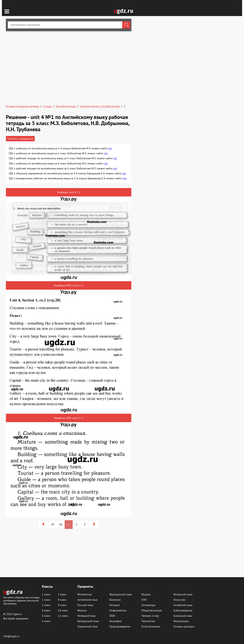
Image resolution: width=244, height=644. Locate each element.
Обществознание (152, 610)
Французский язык (121, 594)
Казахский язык (183, 616)
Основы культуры (184, 626)
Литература (148, 605)
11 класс (63, 616)
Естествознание (151, 626)
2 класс (46, 600)
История (114, 605)
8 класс (62, 600)
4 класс (46, 610)
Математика (85, 594)
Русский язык (85, 605)
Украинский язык (88, 626)
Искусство (179, 600)
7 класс (62, 594)
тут (110, 148)
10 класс (63, 610)
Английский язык (87, 600)
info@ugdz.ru (11, 636)
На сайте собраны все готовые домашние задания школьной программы (21, 600)
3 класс (46, 605)
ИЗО (144, 600)
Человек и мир (150, 616)
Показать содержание (20, 139)
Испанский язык (183, 594)
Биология (115, 600)
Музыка (146, 594)
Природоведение (120, 626)
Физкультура (181, 621)
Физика (82, 610)
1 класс (46, 594)
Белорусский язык (88, 621)
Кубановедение (183, 610)
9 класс (62, 605)
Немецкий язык (87, 616)
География (116, 621)
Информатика (118, 610)
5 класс (46, 616)
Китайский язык (183, 605)
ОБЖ (112, 616)
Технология (148, 621)
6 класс (46, 621)
